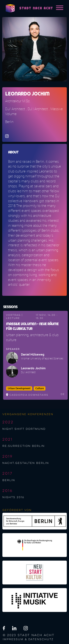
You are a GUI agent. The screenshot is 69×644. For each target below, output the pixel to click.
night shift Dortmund (24, 429)
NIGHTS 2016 (13, 497)
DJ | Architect (28, 372)
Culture (40, 388)
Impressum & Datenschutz (28, 639)
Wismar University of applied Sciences (42, 358)
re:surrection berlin (24, 446)
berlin (9, 480)
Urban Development (19, 388)
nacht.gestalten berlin (26, 463)
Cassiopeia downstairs (29, 395)
